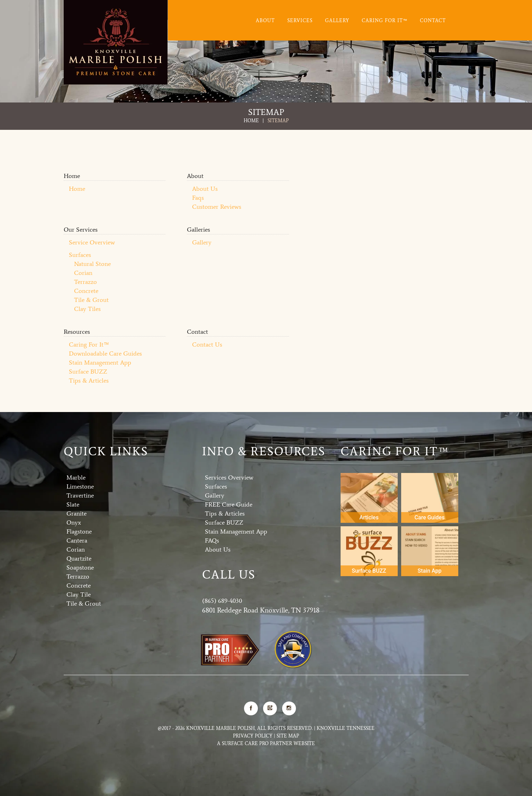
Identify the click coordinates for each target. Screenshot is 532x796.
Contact (433, 21)
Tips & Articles (89, 380)
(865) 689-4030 (222, 600)
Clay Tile (79, 594)
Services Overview (229, 477)
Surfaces (80, 254)
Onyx (74, 522)
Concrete (86, 290)
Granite (76, 513)
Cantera (77, 540)
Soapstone (80, 567)
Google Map (270, 708)
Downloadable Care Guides (105, 353)
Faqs (198, 197)
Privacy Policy (253, 736)
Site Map (288, 736)
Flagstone (79, 531)
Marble (76, 477)
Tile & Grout (91, 299)
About (265, 21)
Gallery (337, 21)
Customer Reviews (217, 206)
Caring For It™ (385, 21)
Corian (83, 272)
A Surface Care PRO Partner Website (266, 743)
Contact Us (207, 344)
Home (251, 120)
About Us (205, 188)
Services (300, 21)
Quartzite (79, 558)
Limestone (80, 486)
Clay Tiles (87, 308)
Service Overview (92, 242)
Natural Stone (92, 263)
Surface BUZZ (88, 371)
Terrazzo (85, 281)
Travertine (80, 495)
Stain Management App (100, 362)
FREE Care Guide (229, 504)
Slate (73, 504)
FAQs (212, 540)
